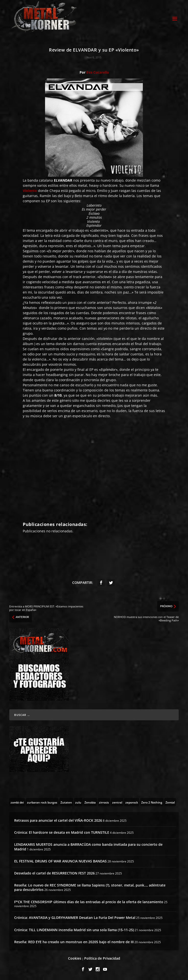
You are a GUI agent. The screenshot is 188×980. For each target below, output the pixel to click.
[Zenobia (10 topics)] (90, 802)
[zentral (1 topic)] (117, 802)
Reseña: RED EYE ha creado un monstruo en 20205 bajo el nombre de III (74, 942)
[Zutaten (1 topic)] (66, 802)
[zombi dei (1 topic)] (17, 802)
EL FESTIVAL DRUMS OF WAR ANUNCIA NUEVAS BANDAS (60, 861)
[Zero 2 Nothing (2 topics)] (152, 802)
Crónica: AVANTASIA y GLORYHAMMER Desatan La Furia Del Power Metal (75, 918)
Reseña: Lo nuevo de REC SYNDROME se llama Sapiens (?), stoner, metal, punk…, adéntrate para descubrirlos (90, 887)
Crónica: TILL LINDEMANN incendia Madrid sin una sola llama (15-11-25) (74, 930)
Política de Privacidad (102, 958)
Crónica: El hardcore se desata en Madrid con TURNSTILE (62, 832)
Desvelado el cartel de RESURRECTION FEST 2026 (54, 873)
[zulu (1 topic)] (78, 802)
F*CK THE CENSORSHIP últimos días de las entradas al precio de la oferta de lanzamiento (89, 902)
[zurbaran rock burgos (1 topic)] (42, 802)
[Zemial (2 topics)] (170, 802)
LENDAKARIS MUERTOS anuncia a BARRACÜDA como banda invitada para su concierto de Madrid (88, 847)
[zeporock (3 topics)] (132, 802)
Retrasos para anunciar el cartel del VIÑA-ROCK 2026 (58, 820)
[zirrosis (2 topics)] (104, 802)
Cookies (75, 958)
